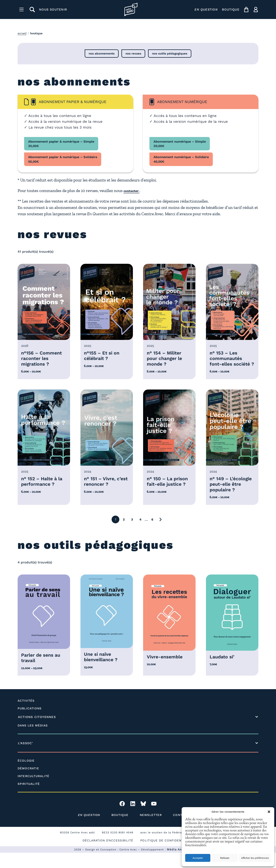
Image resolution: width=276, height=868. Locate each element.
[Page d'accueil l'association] (131, 9)
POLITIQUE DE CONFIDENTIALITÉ (168, 856)
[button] (269, 812)
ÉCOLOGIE (26, 776)
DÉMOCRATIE (29, 784)
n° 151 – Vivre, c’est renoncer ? (103, 489)
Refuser (225, 858)
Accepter (198, 858)
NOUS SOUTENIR (53, 9)
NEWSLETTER (151, 830)
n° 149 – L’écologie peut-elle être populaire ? (229, 495)
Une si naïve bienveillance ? (102, 672)
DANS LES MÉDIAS (34, 741)
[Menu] (21, 9)
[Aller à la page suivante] (161, 534)
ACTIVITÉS (27, 716)
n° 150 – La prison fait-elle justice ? (169, 489)
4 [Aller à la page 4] (140, 534)
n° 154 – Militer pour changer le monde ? (166, 359)
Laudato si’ (223, 672)
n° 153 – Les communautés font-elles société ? (227, 362)
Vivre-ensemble (166, 672)
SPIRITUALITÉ (29, 799)
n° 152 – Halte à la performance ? (43, 489)
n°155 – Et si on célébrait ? (103, 357)
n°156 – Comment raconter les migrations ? (43, 359)
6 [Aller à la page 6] (152, 534)
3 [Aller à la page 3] (132, 534)
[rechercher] (32, 9)
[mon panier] (246, 9)
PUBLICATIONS (30, 724)
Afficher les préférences (255, 858)
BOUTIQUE (231, 9)
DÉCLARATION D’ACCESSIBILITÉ (107, 856)
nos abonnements (100, 54)
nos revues (133, 54)
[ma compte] (256, 9)
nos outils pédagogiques (171, 54)
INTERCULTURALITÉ (34, 791)
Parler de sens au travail (42, 673)
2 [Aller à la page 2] (124, 534)
